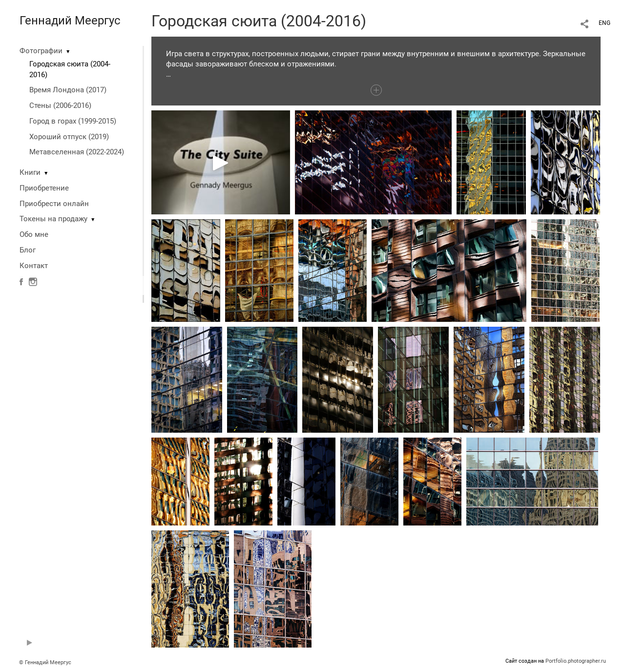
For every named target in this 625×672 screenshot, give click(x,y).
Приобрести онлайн (54, 204)
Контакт (34, 266)
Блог (28, 250)
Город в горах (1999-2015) (73, 121)
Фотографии (41, 51)
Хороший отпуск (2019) (69, 137)
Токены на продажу (53, 219)
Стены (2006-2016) (60, 105)
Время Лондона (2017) (68, 90)
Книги (30, 172)
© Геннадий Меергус (45, 662)
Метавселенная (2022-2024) (77, 152)
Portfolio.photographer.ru (576, 661)
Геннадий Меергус (70, 21)
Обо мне (34, 234)
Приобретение (44, 188)
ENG (604, 23)
